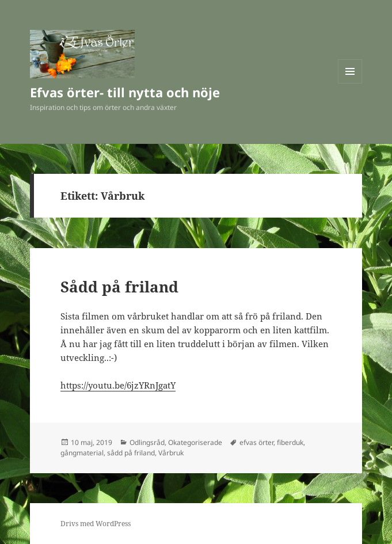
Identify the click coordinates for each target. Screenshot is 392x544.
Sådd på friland (119, 287)
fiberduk (290, 442)
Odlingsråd (147, 442)
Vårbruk (171, 453)
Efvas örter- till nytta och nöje (125, 92)
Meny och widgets (350, 83)
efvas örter (256, 442)
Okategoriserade (195, 442)
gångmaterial (82, 453)
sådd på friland (131, 453)
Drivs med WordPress (96, 524)
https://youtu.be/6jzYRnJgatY (118, 385)
